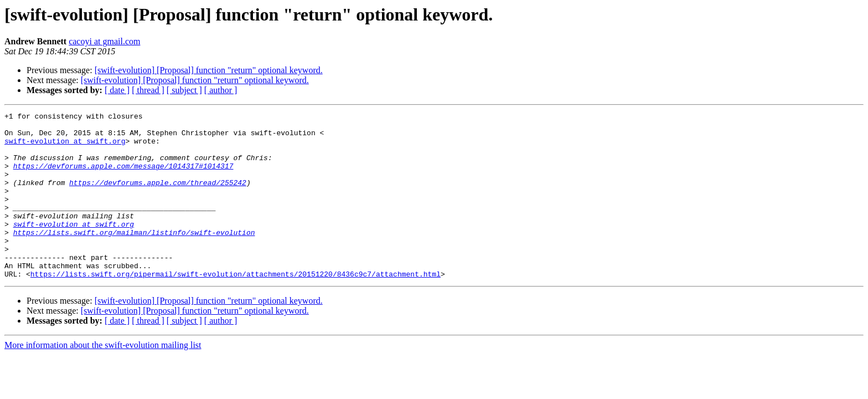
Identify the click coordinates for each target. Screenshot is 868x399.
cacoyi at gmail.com (104, 41)
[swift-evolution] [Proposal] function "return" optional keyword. (209, 70)
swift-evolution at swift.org (65, 147)
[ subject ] (184, 90)
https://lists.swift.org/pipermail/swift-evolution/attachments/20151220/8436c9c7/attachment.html (236, 307)
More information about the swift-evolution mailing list (103, 378)
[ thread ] (148, 90)
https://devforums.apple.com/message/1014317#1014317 (123, 177)
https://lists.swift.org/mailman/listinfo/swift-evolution (134, 257)
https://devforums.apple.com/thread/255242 (158, 197)
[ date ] (117, 90)
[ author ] (221, 90)
